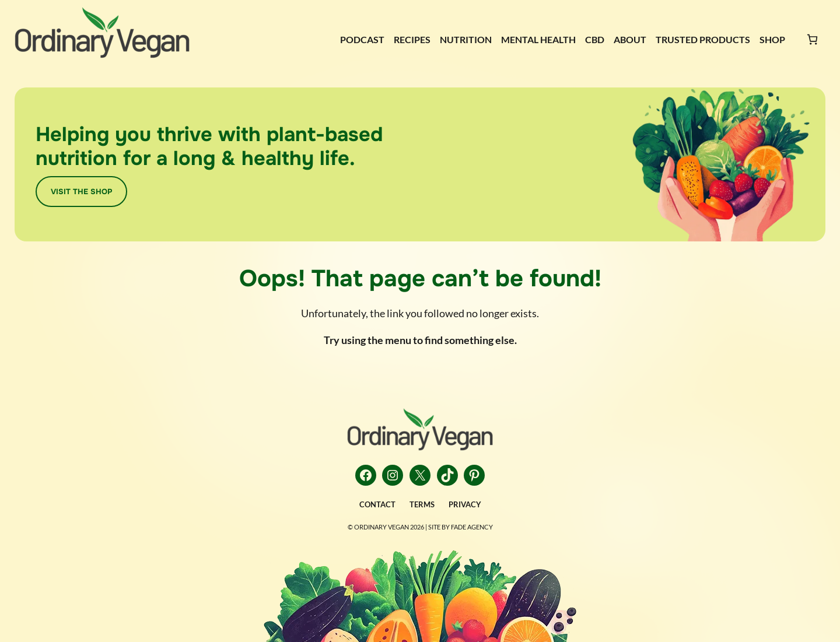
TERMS (422, 504)
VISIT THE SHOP (81, 192)
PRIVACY (465, 504)
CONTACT (377, 504)
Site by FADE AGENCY (461, 527)
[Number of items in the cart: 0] (812, 39)
